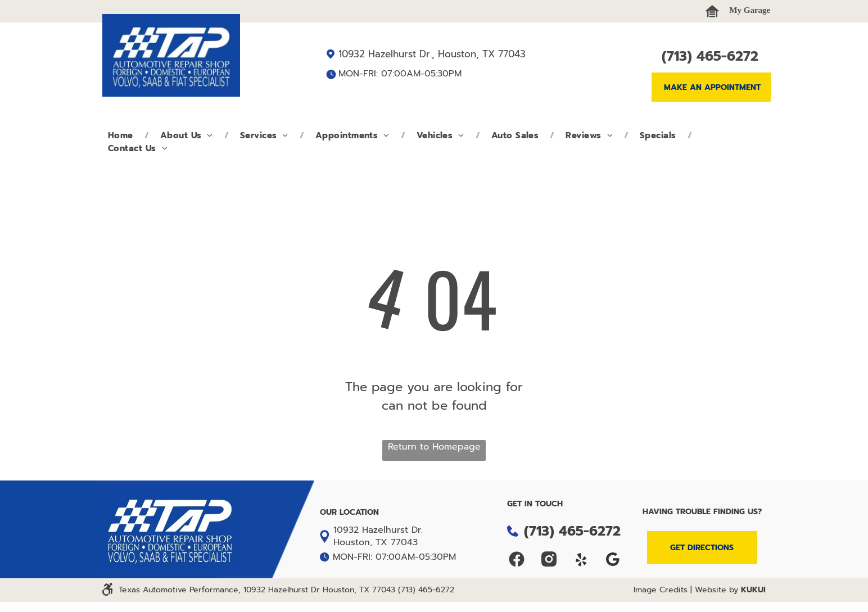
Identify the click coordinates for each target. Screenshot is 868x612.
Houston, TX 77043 (376, 542)
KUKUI (753, 590)
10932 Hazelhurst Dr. (378, 530)
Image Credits (661, 590)
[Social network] (517, 561)
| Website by (714, 590)
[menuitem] (123, 136)
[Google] (613, 561)
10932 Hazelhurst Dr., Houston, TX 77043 (432, 54)
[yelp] (581, 561)
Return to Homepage (434, 447)
